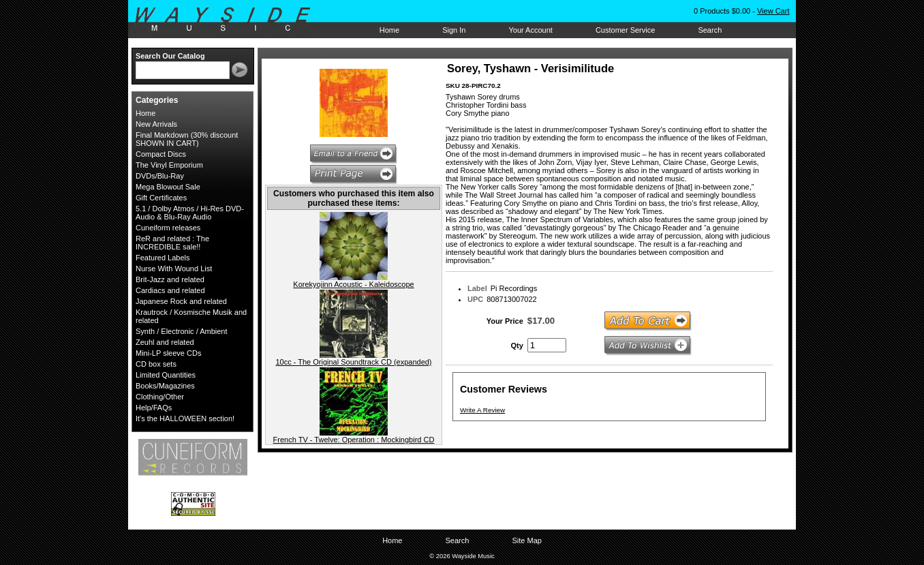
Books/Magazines (165, 386)
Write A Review (482, 410)
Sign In (454, 30)
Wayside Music (229, 20)
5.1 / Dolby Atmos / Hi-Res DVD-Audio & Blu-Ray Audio (190, 213)
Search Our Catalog (170, 56)
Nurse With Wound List (174, 269)
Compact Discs (161, 154)
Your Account (530, 30)
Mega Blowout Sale (168, 187)
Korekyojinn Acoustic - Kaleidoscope (353, 284)
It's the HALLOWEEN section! (185, 418)
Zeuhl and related (165, 342)
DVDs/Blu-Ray (160, 176)
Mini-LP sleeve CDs (168, 353)
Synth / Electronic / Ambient (182, 331)
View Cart (773, 11)
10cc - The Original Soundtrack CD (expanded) (353, 362)
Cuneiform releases (168, 228)
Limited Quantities (166, 375)
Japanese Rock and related (181, 301)
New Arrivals (156, 124)
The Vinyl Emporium (169, 165)
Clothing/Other (160, 397)
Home (389, 30)
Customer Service (625, 30)
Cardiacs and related (170, 290)
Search (710, 30)
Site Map (526, 540)
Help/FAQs (154, 408)
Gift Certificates (161, 198)
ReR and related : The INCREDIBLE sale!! (172, 243)
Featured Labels (163, 258)
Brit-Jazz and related (170, 279)
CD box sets (156, 364)
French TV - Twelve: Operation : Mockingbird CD (354, 440)
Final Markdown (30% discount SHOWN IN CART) (187, 139)
